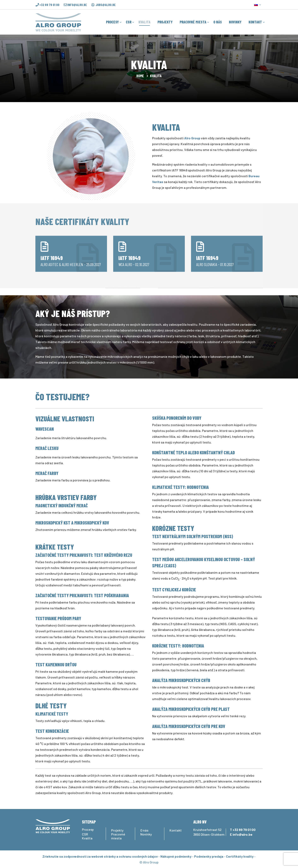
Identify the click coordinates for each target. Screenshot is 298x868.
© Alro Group (149, 862)
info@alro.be (77, 5)
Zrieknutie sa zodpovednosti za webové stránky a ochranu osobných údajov (100, 856)
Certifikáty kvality (240, 856)
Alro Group (192, 138)
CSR (85, 834)
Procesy (88, 829)
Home (140, 76)
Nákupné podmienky (176, 856)
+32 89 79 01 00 (49, 5)
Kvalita (87, 838)
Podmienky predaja (209, 856)
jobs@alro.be (106, 5)
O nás (144, 830)
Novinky (146, 834)
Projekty (117, 830)
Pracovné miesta (118, 836)
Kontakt (176, 830)
